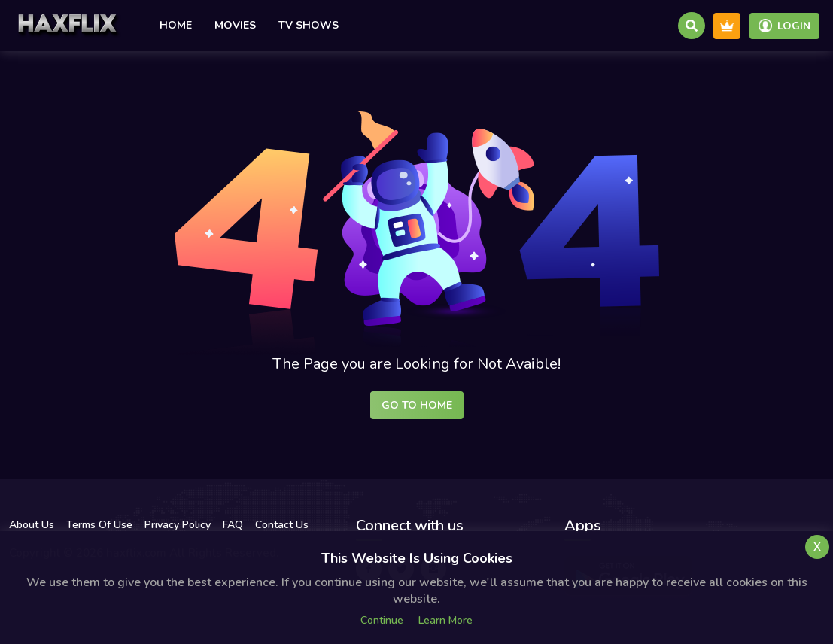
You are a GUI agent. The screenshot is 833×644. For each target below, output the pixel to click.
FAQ (233, 525)
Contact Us (282, 525)
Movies (235, 25)
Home (176, 25)
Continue (382, 620)
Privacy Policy (178, 525)
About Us (32, 525)
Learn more (445, 620)
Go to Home (417, 405)
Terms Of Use (99, 525)
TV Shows (309, 25)
